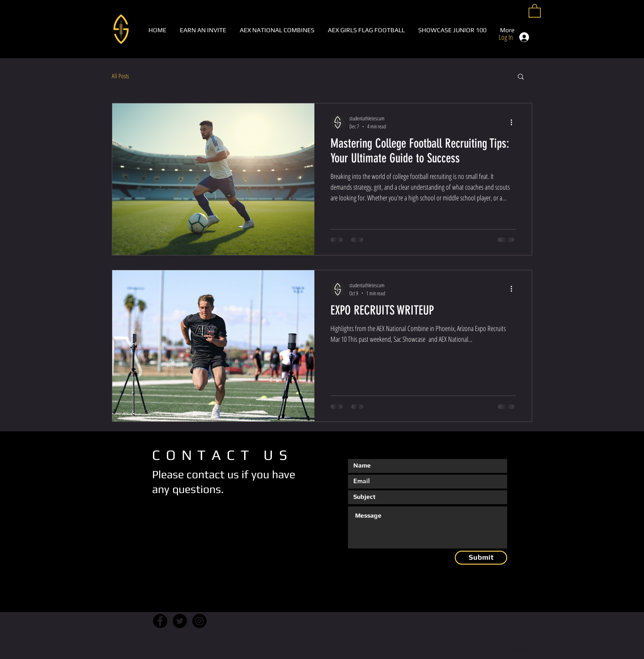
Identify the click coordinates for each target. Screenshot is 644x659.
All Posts (120, 76)
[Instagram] (199, 621)
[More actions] (514, 122)
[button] (535, 10)
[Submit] (481, 558)
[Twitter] (180, 621)
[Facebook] (160, 621)
